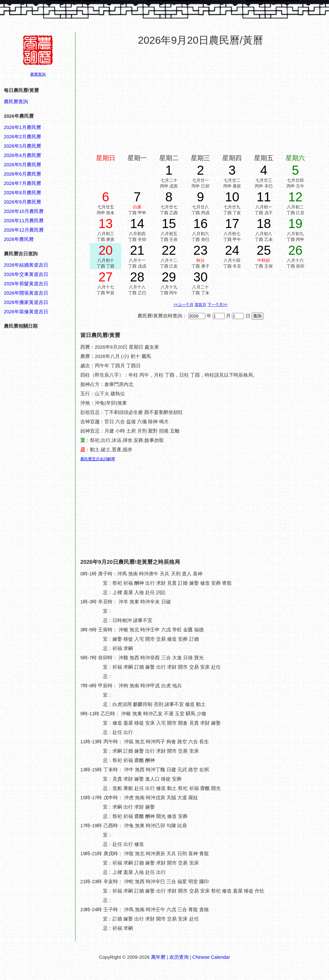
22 (169, 250)
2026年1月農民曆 (22, 127)
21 (137, 250)
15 (169, 224)
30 (201, 277)
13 (106, 224)
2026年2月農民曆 (22, 137)
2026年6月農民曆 (22, 174)
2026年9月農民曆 (22, 202)
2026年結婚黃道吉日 (26, 265)
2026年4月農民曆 (22, 155)
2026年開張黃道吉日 (26, 293)
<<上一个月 (183, 305)
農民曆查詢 (16, 102)
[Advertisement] (30, 737)
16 (201, 224)
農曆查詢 (38, 74)
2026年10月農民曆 (24, 211)
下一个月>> (218, 305)
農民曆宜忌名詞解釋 (98, 459)
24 (232, 250)
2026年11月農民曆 (24, 221)
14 (137, 224)
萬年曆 (158, 957)
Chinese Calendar (211, 957)
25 (264, 250)
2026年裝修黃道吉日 (26, 312)
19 (295, 224)
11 (264, 197)
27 (106, 277)
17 (232, 224)
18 (264, 224)
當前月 (200, 305)
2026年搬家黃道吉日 (26, 302)
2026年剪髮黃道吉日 (26, 284)
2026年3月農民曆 (22, 146)
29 (169, 277)
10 (232, 197)
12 (295, 197)
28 (137, 277)
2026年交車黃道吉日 (26, 274)
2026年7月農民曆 (22, 183)
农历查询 (179, 957)
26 (295, 250)
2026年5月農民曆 (22, 165)
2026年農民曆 (19, 239)
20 (106, 250)
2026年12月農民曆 (24, 230)
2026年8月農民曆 (22, 193)
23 (201, 250)
